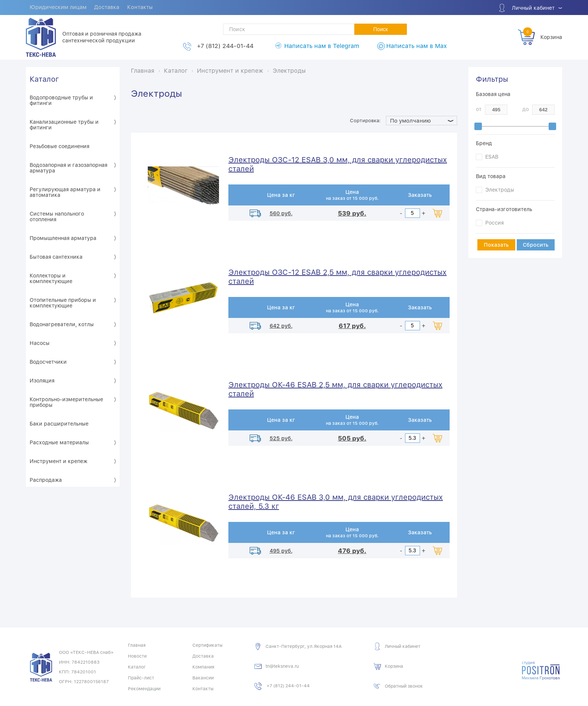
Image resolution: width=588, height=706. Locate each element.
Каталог (44, 79)
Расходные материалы (59, 442)
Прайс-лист (141, 678)
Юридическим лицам (59, 8)
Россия (494, 222)
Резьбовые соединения (59, 146)
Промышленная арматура (63, 238)
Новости (137, 656)
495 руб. (281, 550)
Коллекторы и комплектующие (51, 278)
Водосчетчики (48, 361)
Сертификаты (207, 645)
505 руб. (352, 438)
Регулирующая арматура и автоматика (65, 192)
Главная (137, 645)
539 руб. (352, 213)
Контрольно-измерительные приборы (66, 402)
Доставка (109, 8)
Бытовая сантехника (56, 256)
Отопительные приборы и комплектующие (63, 302)
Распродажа (46, 480)
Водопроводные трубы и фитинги (61, 100)
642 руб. (281, 325)
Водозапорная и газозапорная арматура (68, 167)
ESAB (492, 156)
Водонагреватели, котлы (62, 324)
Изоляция (42, 380)
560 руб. (281, 213)
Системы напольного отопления (57, 216)
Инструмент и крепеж (58, 461)
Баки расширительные (59, 423)
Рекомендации (144, 688)
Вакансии (203, 678)
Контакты (143, 8)
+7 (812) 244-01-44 (225, 46)
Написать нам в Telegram (322, 46)
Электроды (500, 189)
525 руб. (281, 438)
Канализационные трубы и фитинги (64, 124)
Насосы (40, 343)
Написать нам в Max (416, 46)
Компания (203, 667)
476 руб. (352, 550)
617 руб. (352, 325)
